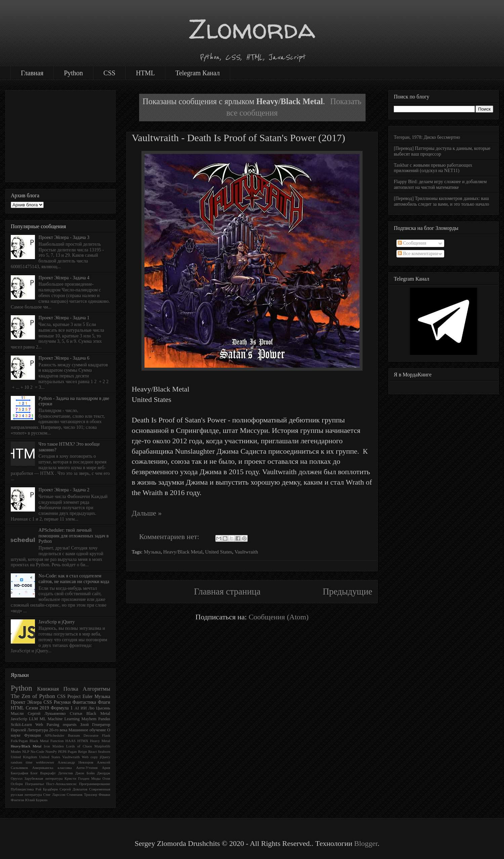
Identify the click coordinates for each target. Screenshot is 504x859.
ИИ (84, 708)
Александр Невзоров (76, 762)
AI (77, 708)
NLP (26, 751)
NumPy (51, 751)
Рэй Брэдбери (47, 789)
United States (218, 552)
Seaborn (104, 751)
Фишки (104, 794)
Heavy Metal (100, 741)
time (29, 762)
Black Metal (98, 713)
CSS (110, 73)
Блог (34, 773)
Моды (96, 778)
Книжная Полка (57, 689)
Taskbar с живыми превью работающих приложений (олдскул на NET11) (433, 168)
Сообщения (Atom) (279, 617)
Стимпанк (75, 794)
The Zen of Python (33, 696)
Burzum (74, 735)
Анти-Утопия (87, 768)
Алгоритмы (96, 689)
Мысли (17, 713)
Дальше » (147, 513)
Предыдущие (347, 591)
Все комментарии (418, 254)
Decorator (91, 735)
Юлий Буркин (36, 800)
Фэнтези (17, 800)
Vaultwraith (246, 552)
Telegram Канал (198, 73)
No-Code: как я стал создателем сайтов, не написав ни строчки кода (74, 579)
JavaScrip (19, 719)
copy (94, 757)
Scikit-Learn (21, 725)
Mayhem (89, 719)
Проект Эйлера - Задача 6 (64, 358)
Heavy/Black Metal (183, 552)
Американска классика (52, 768)
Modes (16, 751)
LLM (33, 719)
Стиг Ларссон (54, 794)
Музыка (152, 552)
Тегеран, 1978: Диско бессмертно (427, 137)
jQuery (105, 757)
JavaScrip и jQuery (57, 622)
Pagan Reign (77, 751)
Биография (19, 773)
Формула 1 (62, 708)
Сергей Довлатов (73, 789)
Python (73, 73)
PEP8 (62, 751)
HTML (145, 73)
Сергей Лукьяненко (47, 713)
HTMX (83, 741)
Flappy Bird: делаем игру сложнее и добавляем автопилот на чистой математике (440, 185)
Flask (106, 735)
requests (70, 725)
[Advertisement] (60, 135)
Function (57, 741)
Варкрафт (48, 773)
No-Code (37, 751)
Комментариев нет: (170, 537)
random (16, 762)
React (92, 751)
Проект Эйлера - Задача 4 (64, 278)
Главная (32, 73)
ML (43, 719)
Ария (106, 768)
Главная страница (227, 591)
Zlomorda (252, 29)
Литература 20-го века (47, 730)
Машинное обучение (87, 730)
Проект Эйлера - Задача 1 (64, 318)
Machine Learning (64, 719)
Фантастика (84, 702)
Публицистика (22, 789)
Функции (32, 735)
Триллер (91, 794)
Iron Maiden (54, 746)
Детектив (66, 773)
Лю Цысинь (99, 708)
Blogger (366, 843)
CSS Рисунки (57, 702)
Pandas (104, 719)
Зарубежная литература (43, 778)
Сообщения (412, 243)
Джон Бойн (85, 773)
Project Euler (80, 697)
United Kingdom (24, 757)
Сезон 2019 (37, 708)
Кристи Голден (77, 778)
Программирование (95, 784)
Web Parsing (47, 725)
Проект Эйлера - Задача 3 (64, 237)
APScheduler (54, 735)
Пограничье (35, 784)
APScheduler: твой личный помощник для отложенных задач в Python (74, 536)
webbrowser (45, 762)
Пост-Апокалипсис (62, 784)
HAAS (71, 741)
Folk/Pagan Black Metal (30, 741)
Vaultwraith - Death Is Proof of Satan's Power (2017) (238, 138)
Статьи (76, 713)
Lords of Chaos (79, 746)
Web (85, 757)
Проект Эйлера (26, 702)
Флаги (104, 702)
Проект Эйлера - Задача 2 (64, 490)
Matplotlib (102, 746)
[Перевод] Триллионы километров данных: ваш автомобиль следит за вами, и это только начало (442, 201)
